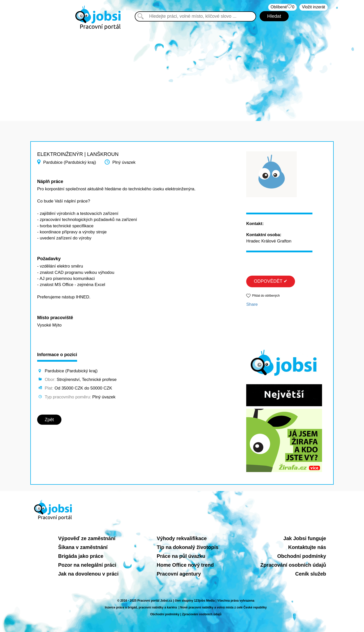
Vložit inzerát (313, 7)
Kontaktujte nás (307, 547)
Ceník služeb (311, 574)
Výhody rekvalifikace (182, 538)
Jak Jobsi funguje (305, 538)
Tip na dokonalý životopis (188, 547)
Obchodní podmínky (302, 556)
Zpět (49, 420)
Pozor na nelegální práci (87, 565)
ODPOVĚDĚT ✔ (271, 281)
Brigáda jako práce (81, 556)
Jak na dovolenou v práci (88, 574)
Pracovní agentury (179, 574)
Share (252, 304)
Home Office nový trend (185, 565)
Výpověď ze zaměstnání (87, 538)
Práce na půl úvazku (181, 556)
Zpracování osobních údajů (293, 565)
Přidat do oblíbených (266, 296)
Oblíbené (283, 7)
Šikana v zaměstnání (83, 547)
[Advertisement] (182, 73)
